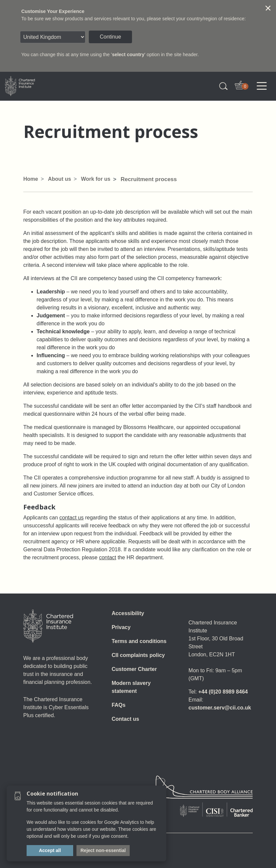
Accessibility (128, 613)
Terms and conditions (139, 641)
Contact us (126, 719)
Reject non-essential (103, 850)
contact (108, 557)
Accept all (50, 850)
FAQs (119, 705)
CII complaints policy (138, 655)
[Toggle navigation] (262, 86)
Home (31, 179)
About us (59, 179)
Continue (110, 37)
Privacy (121, 627)
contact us (72, 518)
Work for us (96, 179)
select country (128, 54)
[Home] (48, 626)
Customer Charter (134, 669)
